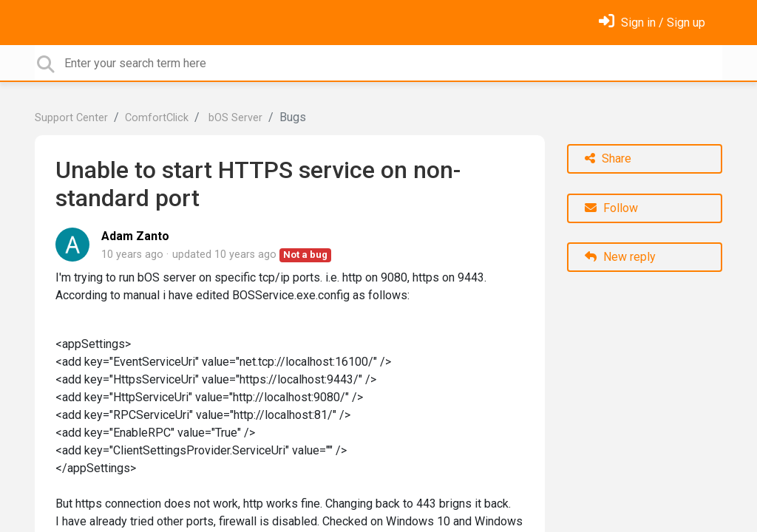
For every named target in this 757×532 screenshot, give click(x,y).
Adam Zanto (135, 236)
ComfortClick (157, 118)
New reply (620, 257)
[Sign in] (652, 23)
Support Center (71, 118)
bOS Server (234, 118)
